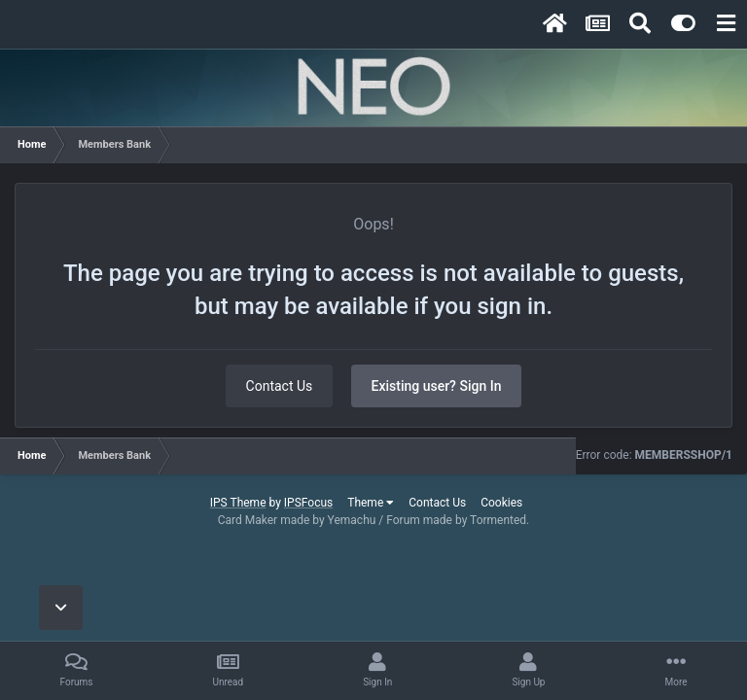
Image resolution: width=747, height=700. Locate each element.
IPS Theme (238, 503)
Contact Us (280, 386)
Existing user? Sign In (437, 386)
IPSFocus (308, 503)
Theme (371, 503)
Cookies (501, 503)
